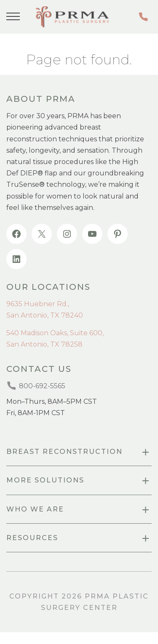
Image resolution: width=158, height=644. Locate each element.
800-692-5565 (143, 17)
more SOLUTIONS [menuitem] (45, 480)
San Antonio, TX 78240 (45, 315)
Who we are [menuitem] (35, 509)
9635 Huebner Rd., (38, 304)
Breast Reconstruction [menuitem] (64, 452)
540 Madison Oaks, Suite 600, (55, 333)
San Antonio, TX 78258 (44, 344)
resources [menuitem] (32, 538)
